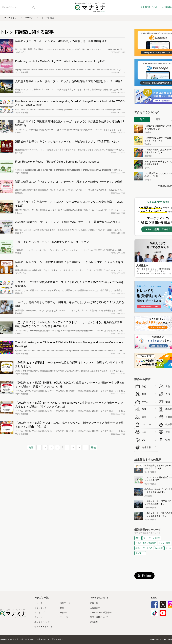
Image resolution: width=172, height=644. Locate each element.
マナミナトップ (10, 18)
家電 (144, 417)
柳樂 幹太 (19, 92)
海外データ (65, 603)
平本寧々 (148, 132)
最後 (93, 447)
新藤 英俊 (148, 156)
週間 (158, 119)
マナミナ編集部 (22, 72)
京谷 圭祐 (148, 496)
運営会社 (94, 622)
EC (143, 440)
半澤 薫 (18, 253)
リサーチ (29, 18)
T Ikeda (18, 133)
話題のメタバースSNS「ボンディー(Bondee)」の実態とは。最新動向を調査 (61, 41)
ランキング (39, 613)
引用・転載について (99, 617)
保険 (144, 409)
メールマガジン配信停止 (101, 613)
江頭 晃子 (19, 233)
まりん (147, 168)
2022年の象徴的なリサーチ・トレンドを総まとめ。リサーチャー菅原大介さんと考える (68, 222)
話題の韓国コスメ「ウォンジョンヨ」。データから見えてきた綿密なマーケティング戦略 (69, 182)
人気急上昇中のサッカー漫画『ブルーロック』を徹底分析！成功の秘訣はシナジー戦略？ (69, 81)
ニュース (64, 617)
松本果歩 (19, 153)
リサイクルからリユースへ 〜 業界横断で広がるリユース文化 (52, 242)
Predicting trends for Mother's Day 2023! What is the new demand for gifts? (60, 61)
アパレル (146, 424)
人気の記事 (95, 608)
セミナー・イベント (44, 627)
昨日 (142, 119)
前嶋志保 (19, 193)
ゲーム (145, 402)
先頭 (31, 447)
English (63, 613)
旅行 (144, 386)
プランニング (40, 608)
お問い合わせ (151, 7)
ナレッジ (38, 617)
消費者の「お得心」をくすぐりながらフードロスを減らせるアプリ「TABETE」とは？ (67, 142)
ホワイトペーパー (42, 622)
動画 (62, 608)
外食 (144, 394)
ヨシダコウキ (21, 273)
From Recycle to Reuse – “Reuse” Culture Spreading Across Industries (57, 162)
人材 (144, 432)
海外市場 (146, 447)
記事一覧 (94, 603)
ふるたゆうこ (21, 52)
